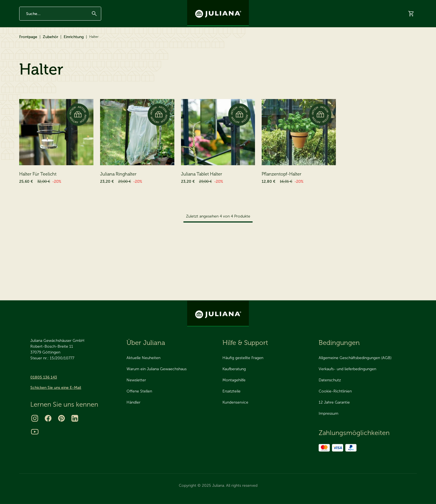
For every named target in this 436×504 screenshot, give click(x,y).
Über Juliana (346, 5)
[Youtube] (35, 432)
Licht (32, 174)
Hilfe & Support (403, 42)
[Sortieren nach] (392, 131)
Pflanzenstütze (37, 244)
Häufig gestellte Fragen (243, 358)
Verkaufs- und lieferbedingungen (347, 369)
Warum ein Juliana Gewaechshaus (157, 369)
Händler (373, 42)
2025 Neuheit (165, 42)
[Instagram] (35, 418)
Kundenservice (235, 402)
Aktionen (136, 42)
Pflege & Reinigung (40, 254)
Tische (34, 164)
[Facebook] (48, 418)
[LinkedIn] (75, 418)
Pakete (30, 264)
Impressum (329, 413)
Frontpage (28, 62)
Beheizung (33, 224)
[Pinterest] (61, 418)
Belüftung (32, 194)
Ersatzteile (106, 42)
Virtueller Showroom (338, 42)
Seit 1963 (97, 5)
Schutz (30, 214)
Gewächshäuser (37, 42)
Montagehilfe (234, 380)
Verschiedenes (37, 234)
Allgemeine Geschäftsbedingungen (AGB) (355, 358)
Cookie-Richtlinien (335, 391)
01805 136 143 (44, 377)
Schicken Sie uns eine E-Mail (56, 388)
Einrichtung (74, 62)
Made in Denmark (68, 5)
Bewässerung (35, 204)
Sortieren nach (350, 131)
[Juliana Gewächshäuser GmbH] (218, 13)
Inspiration (320, 5)
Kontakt (370, 5)
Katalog (304, 42)
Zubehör (74, 42)
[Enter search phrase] (60, 23)
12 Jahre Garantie (32, 5)
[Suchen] (94, 23)
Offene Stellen (139, 391)
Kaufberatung (234, 369)
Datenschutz (330, 380)
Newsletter (295, 5)
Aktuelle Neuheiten (143, 358)
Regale (34, 154)
